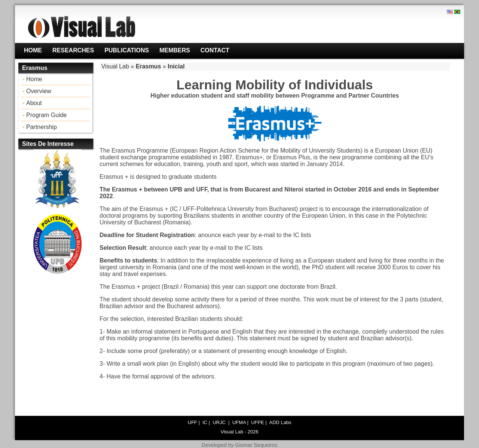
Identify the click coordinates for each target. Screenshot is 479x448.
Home (33, 50)
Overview (39, 91)
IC (205, 422)
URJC (220, 422)
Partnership (42, 127)
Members (175, 50)
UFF (193, 422)
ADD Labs (280, 422)
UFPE (258, 422)
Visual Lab (115, 66)
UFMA (239, 422)
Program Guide (47, 115)
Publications (127, 50)
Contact (215, 50)
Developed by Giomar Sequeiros (239, 445)
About (34, 103)
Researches (73, 50)
